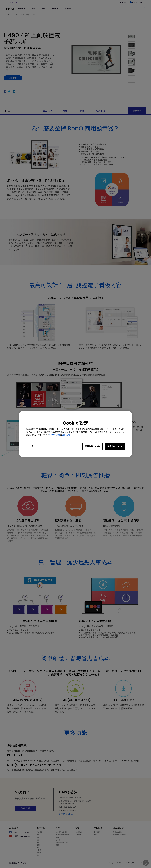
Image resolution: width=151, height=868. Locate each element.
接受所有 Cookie (115, 446)
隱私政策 (66, 435)
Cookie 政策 (55, 435)
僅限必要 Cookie (92, 446)
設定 (32, 446)
